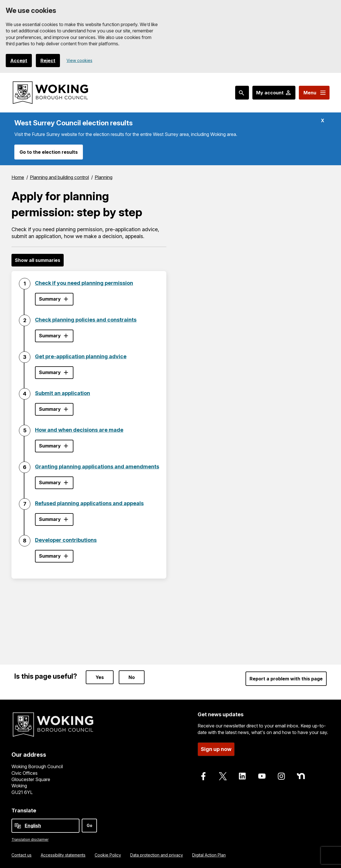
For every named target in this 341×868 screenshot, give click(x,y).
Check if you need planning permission (84, 283)
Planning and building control (59, 177)
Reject (48, 61)
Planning (104, 177)
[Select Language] (45, 824)
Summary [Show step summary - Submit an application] (50, 409)
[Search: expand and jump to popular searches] (242, 93)
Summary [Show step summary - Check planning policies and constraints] (50, 336)
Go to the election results (49, 152)
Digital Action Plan (209, 853)
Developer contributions (66, 540)
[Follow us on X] (223, 774)
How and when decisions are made (79, 430)
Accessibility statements (63, 853)
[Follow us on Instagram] (281, 774)
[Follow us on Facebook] (203, 774)
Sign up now (216, 747)
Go (89, 824)
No (132, 676)
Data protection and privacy (157, 853)
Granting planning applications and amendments (97, 467)
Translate (24, 809)
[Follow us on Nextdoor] (301, 774)
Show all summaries (38, 260)
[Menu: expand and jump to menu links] (314, 93)
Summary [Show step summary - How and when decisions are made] (50, 446)
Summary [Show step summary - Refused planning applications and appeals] (50, 519)
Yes (100, 676)
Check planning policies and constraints (86, 320)
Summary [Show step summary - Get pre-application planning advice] (50, 372)
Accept (19, 61)
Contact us (22, 853)
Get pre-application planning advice (81, 356)
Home (18, 177)
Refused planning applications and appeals (89, 503)
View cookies (79, 60)
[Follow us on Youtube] (262, 774)
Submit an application (63, 393)
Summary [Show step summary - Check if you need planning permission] (50, 299)
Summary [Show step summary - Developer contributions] (50, 556)
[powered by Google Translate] (18, 824)
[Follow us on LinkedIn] (242, 774)
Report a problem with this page (286, 677)
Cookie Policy (108, 853)
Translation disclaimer (30, 838)
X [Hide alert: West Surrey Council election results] (323, 121)
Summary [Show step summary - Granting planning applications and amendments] (50, 482)
